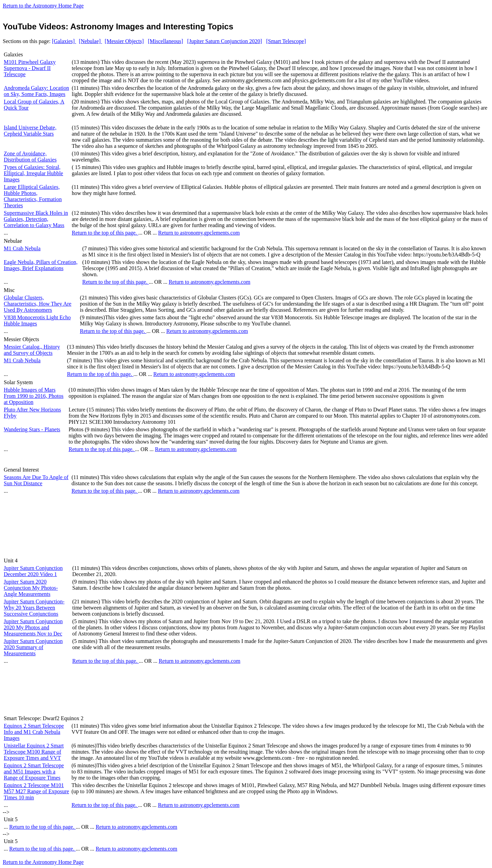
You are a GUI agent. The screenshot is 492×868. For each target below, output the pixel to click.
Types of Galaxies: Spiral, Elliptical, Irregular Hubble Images (33, 173)
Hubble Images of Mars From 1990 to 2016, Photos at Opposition (34, 396)
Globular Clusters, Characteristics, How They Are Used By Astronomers (38, 304)
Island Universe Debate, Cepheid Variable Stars (30, 131)
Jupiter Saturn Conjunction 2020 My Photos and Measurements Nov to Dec (33, 627)
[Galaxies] (64, 41)
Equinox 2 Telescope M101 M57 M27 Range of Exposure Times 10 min (36, 791)
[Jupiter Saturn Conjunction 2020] (225, 41)
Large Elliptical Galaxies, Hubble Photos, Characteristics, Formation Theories (33, 196)
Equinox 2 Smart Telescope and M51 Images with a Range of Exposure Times (34, 772)
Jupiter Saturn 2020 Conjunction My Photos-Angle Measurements (31, 588)
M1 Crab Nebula (22, 248)
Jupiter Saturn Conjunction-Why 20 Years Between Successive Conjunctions (34, 608)
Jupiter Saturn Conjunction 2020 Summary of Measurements (33, 647)
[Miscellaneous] (166, 41)
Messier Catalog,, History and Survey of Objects (32, 350)
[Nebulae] (91, 41)
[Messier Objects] (124, 41)
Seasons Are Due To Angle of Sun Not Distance (36, 480)
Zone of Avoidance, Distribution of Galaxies (30, 157)
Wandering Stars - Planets (32, 429)
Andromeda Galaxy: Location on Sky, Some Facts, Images (36, 91)
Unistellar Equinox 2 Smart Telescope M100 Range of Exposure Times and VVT (34, 752)
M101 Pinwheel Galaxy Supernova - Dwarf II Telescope (30, 68)
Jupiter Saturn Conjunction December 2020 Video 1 (33, 571)
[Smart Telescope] (286, 41)
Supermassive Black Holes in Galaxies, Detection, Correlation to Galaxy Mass (36, 219)
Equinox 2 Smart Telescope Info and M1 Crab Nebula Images (34, 732)
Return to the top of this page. (105, 233)
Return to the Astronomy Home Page (43, 6)
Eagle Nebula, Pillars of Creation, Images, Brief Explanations (41, 265)
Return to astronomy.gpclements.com (199, 233)
